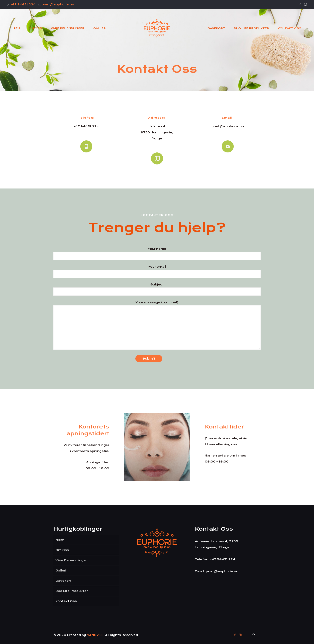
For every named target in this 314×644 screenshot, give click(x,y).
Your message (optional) (157, 325)
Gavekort (63, 581)
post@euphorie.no (58, 4)
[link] (157, 447)
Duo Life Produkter (72, 591)
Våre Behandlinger (71, 560)
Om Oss (62, 550)
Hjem (60, 540)
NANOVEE (95, 635)
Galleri (61, 570)
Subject (157, 289)
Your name (157, 254)
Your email (157, 271)
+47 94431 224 (23, 4)
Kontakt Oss (66, 601)
